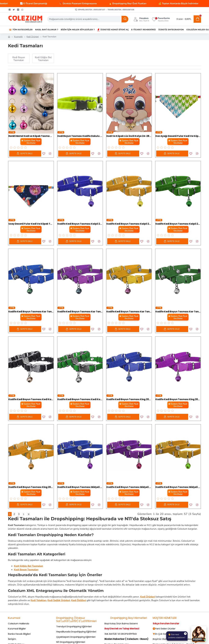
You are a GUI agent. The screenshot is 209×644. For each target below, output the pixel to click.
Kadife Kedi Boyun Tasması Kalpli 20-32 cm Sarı (129, 224)
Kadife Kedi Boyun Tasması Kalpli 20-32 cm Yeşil (178, 224)
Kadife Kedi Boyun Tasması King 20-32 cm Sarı (31, 487)
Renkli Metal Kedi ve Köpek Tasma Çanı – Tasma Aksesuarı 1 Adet (31, 136)
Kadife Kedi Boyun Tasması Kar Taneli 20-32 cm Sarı (129, 312)
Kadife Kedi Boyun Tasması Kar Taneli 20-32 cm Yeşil (178, 312)
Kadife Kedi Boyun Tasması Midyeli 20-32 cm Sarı (178, 487)
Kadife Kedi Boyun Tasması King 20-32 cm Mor (178, 399)
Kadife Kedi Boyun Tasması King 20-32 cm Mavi (129, 399)
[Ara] (125, 19)
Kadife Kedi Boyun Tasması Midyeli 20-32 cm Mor (129, 487)
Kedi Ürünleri (33, 37)
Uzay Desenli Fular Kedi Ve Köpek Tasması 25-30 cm (31, 224)
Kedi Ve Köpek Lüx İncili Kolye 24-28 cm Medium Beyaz (129, 136)
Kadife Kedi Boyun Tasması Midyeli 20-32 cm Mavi (80, 487)
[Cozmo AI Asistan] (199, 634)
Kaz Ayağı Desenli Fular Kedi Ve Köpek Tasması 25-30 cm (178, 136)
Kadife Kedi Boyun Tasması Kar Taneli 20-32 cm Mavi (31, 312)
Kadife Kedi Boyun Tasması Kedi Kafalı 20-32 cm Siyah (31, 399)
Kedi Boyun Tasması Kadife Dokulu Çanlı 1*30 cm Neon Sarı (80, 136)
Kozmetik (18, 37)
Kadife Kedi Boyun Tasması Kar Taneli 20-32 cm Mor (80, 312)
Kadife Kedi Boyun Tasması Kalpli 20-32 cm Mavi (80, 224)
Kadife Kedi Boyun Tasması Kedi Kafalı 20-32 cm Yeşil (80, 399)
